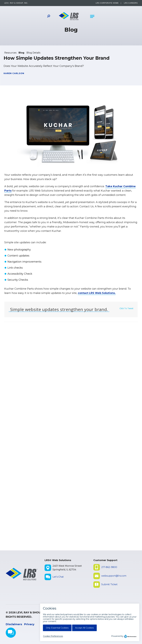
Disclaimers (14, 624)
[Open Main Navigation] (92, 16)
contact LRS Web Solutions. (97, 293)
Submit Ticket (109, 584)
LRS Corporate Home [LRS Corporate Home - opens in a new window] (107, 3)
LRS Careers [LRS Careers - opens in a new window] (131, 3)
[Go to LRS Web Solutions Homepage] (69, 16)
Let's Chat (58, 577)
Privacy (29, 624)
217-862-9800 (109, 567)
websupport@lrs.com (114, 576)
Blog (21, 53)
